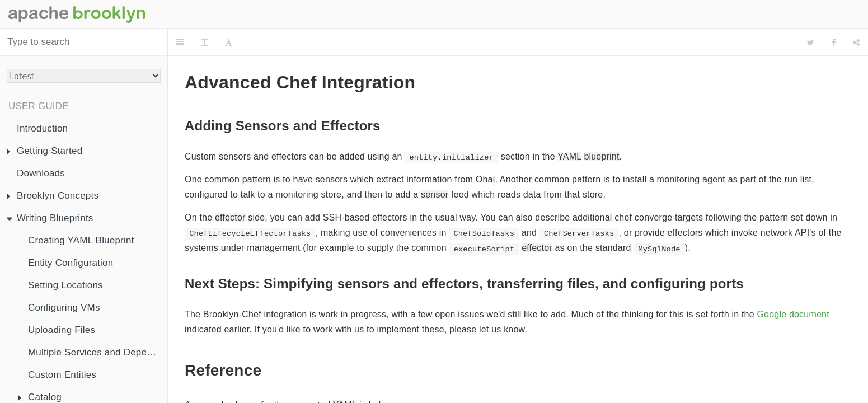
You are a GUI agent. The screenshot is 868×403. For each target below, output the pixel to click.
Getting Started (44, 151)
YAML (569, 128)
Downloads (41, 173)
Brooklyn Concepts (53, 196)
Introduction (42, 128)
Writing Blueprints (50, 218)
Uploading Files (62, 330)
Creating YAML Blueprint (81, 240)
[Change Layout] (205, 43)
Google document (793, 286)
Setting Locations (65, 285)
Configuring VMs (64, 308)
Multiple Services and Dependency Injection (98, 352)
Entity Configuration (71, 263)
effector (230, 189)
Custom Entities (62, 375)
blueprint (601, 128)
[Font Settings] (229, 43)
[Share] (856, 43)
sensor (435, 167)
